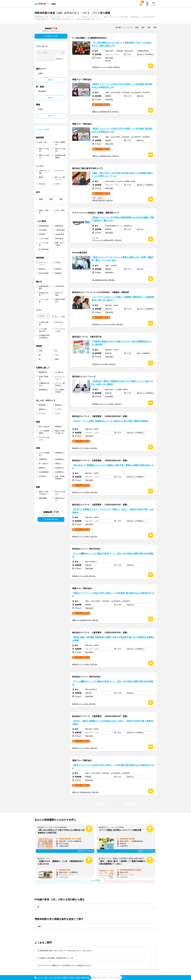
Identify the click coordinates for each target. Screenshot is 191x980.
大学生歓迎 (43, 230)
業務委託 (58, 273)
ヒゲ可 (58, 414)
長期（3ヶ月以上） (44, 156)
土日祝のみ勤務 (44, 323)
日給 (51, 199)
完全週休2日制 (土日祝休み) (44, 337)
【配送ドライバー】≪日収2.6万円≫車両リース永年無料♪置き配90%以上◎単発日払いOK (122, 86)
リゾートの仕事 (44, 301)
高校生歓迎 (59, 226)
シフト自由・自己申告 (44, 330)
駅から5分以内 (44, 427)
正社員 (58, 262)
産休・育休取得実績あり (60, 477)
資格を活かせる (60, 499)
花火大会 (42, 184)
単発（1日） (43, 142)
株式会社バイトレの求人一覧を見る (84, 576)
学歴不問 (42, 234)
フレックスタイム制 (60, 330)
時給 (41, 199)
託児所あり (43, 476)
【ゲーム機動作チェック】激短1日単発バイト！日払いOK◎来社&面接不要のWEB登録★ (113, 555)
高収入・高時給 (44, 212)
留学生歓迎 (59, 239)
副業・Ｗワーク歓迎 (60, 244)
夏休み (41, 177)
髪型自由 (58, 405)
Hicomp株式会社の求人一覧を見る (103, 280)
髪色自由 (42, 405)
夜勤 (57, 359)
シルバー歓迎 (44, 239)
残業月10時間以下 (60, 301)
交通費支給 (43, 459)
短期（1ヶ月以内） (44, 150)
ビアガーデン (60, 171)
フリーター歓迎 (44, 244)
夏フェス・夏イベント (60, 178)
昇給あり (58, 464)
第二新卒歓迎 (44, 249)
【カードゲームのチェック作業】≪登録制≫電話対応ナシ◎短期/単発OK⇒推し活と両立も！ (123, 299)
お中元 (58, 184)
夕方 (57, 355)
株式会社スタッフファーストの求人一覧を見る (108, 324)
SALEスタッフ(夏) (44, 172)
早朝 (41, 351)
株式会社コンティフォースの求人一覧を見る (107, 404)
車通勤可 (58, 427)
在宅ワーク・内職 (60, 294)
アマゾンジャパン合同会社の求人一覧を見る (107, 240)
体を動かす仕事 (44, 294)
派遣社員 (58, 269)
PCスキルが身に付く (44, 439)
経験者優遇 (43, 498)
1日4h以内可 (60, 286)
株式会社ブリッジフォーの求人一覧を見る (106, 67)
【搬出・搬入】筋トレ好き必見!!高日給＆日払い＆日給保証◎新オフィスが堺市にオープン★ (122, 175)
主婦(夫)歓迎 (60, 234)
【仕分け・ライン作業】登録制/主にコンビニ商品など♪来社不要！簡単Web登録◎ (110, 421)
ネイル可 (42, 414)
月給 (61, 199)
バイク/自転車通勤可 (44, 432)
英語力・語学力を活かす (44, 493)
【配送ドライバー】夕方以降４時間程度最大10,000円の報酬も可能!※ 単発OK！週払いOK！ (123, 219)
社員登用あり (60, 472)
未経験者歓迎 (44, 226)
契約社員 (42, 269)
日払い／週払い (60, 212)
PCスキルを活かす (60, 493)
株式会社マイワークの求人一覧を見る (85, 448)
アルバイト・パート (44, 264)
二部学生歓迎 (60, 230)
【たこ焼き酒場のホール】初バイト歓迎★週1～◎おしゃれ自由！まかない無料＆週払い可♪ (122, 44)
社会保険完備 (44, 472)
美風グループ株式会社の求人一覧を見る (105, 112)
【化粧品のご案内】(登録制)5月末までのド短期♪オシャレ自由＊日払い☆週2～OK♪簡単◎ (122, 383)
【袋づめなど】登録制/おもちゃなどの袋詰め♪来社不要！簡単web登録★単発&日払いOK (113, 467)
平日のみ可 (59, 322)
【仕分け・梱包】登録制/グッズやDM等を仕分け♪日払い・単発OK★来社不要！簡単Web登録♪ (113, 723)
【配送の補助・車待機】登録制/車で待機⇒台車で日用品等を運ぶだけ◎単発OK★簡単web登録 (113, 639)
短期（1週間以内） (60, 143)
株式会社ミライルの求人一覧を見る (104, 364)
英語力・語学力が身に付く (60, 432)
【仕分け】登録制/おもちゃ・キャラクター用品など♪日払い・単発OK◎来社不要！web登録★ (113, 511)
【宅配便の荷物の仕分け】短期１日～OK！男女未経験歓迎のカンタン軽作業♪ (122, 343)
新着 (137, 27)
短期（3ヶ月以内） (60, 150)
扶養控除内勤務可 (44, 287)
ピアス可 (58, 409)
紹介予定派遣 (44, 273)
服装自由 (42, 409)
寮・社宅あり (44, 464)
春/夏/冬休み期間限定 (60, 156)
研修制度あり (60, 453)
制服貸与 (42, 468)
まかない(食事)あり (44, 454)
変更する (51, 80)
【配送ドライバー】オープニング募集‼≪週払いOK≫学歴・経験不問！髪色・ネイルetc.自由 (123, 259)
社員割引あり (60, 468)
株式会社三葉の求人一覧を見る (102, 200)
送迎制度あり (60, 459)
